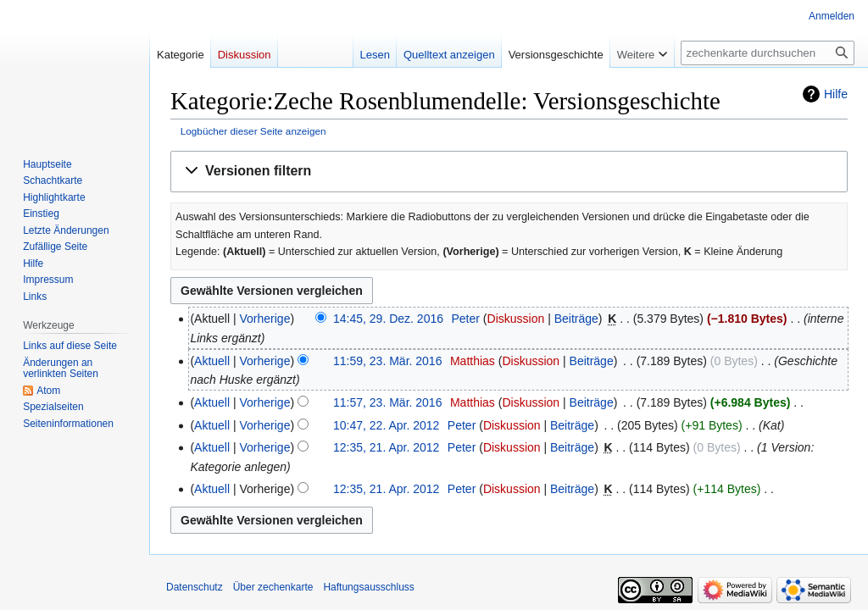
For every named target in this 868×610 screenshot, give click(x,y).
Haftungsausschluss (368, 587)
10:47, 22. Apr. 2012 (386, 425)
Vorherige (265, 319)
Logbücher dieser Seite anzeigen (253, 131)
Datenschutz (195, 587)
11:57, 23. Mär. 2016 (387, 402)
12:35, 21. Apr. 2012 (386, 447)
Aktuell (212, 361)
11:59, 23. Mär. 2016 (387, 361)
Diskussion (516, 319)
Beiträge (576, 319)
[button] (509, 172)
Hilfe (836, 94)
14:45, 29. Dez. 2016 (388, 319)
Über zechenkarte (273, 587)
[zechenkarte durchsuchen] (768, 53)
